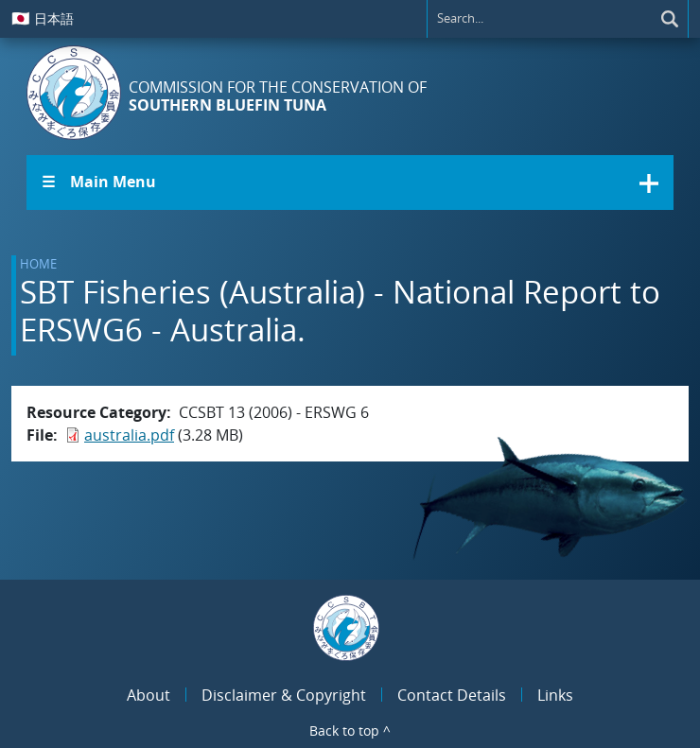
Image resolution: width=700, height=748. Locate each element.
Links (555, 695)
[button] (350, 183)
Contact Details (452, 695)
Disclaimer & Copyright (284, 695)
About (149, 695)
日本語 (43, 18)
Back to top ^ (350, 731)
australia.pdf (129, 435)
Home (38, 264)
